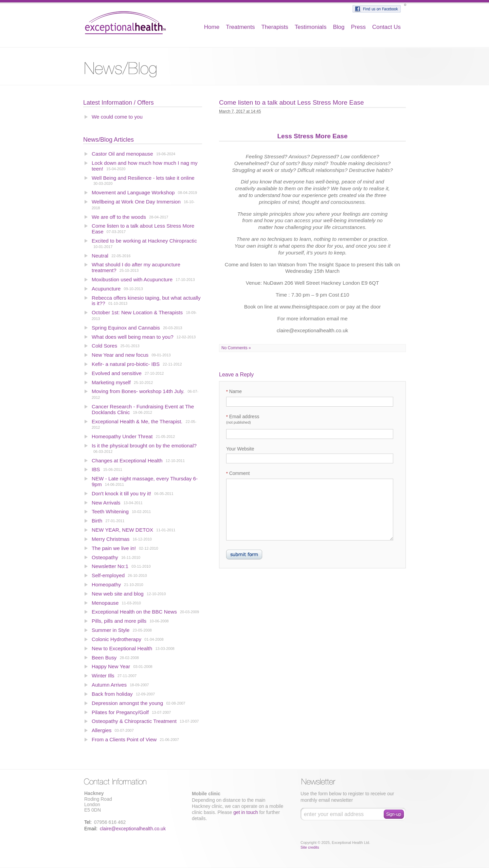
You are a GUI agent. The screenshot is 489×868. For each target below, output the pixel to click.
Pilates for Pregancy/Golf (120, 712)
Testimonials (311, 27)
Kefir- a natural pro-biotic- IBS (126, 364)
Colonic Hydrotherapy (116, 639)
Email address (243, 419)
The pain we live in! (114, 548)
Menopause (105, 603)
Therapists (275, 27)
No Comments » (236, 348)
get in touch (246, 812)
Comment (238, 473)
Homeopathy (106, 584)
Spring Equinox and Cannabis (126, 328)
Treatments (240, 27)
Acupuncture (106, 289)
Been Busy (104, 658)
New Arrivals (106, 503)
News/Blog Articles (108, 140)
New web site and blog (118, 594)
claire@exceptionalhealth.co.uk (133, 829)
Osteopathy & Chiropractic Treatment (134, 721)
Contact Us (386, 27)
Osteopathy (105, 557)
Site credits (310, 847)
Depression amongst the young (127, 703)
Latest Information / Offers (119, 103)
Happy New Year (111, 666)
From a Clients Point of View (124, 739)
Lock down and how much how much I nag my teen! (145, 166)
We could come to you (117, 117)
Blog (339, 27)
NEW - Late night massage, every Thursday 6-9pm (145, 481)
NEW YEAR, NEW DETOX (122, 530)
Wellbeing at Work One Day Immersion (136, 202)
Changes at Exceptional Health (127, 460)
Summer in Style (111, 630)
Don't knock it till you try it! (121, 493)
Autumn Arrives (109, 685)
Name (234, 391)
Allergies (102, 730)
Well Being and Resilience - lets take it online (143, 178)
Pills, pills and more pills (119, 621)
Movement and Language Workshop (133, 192)
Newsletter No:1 (110, 566)
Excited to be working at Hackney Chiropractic (144, 241)
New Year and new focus (120, 355)
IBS (96, 469)
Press (358, 27)
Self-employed (108, 575)
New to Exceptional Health (122, 648)
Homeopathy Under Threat (122, 436)
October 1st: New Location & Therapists (137, 312)
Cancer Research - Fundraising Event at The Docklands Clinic (143, 409)
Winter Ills (103, 676)
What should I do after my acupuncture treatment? (136, 267)
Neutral (100, 256)
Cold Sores (104, 346)
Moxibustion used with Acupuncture (133, 279)
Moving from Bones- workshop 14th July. (139, 391)
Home (212, 27)
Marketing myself (111, 382)
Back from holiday (112, 694)
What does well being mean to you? (133, 337)
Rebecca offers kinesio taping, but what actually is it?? (146, 301)
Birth (97, 521)
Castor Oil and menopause (122, 154)
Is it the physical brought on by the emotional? (144, 446)
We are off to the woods (119, 217)
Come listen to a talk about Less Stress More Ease (143, 229)
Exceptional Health (125, 22)
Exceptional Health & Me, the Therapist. (137, 421)
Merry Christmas (111, 539)
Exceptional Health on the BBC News (134, 612)
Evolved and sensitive (117, 373)
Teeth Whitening (110, 511)
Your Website (240, 449)
